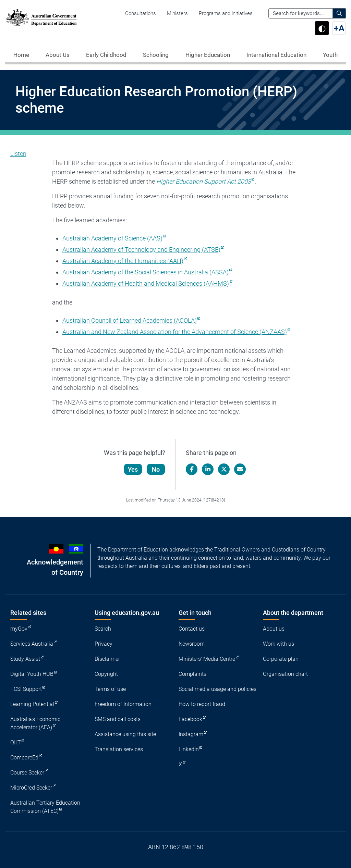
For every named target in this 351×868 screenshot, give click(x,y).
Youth (330, 55)
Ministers (177, 13)
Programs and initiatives (226, 13)
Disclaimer (107, 659)
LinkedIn (189, 749)
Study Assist (25, 659)
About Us (58, 55)
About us (274, 629)
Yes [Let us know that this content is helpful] (133, 469)
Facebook (190, 719)
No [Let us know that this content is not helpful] (156, 469)
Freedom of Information (123, 704)
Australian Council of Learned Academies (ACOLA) (130, 320)
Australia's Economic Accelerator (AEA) (35, 723)
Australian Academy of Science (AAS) (112, 238)
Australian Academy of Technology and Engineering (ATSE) (141, 250)
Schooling (156, 55)
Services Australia (32, 644)
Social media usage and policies (217, 689)
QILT (16, 742)
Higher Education (208, 55)
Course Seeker (27, 773)
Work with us (279, 644)
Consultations (141, 13)
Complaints (192, 674)
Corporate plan (281, 659)
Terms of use (110, 689)
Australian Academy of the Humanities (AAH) (123, 261)
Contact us (192, 629)
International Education (276, 55)
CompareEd (24, 758)
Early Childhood (106, 55)
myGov (19, 629)
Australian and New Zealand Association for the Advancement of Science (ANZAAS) (175, 332)
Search (103, 629)
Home (21, 55)
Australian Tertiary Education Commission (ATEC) (45, 807)
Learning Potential (32, 704)
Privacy (104, 644)
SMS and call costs (118, 719)
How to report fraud (202, 704)
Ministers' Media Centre (207, 659)
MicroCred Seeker (31, 788)
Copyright (106, 674)
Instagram (191, 734)
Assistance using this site (125, 734)
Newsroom (192, 644)
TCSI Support (26, 689)
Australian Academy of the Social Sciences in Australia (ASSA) (146, 272)
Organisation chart (285, 674)
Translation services (119, 749)
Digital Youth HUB (32, 674)
